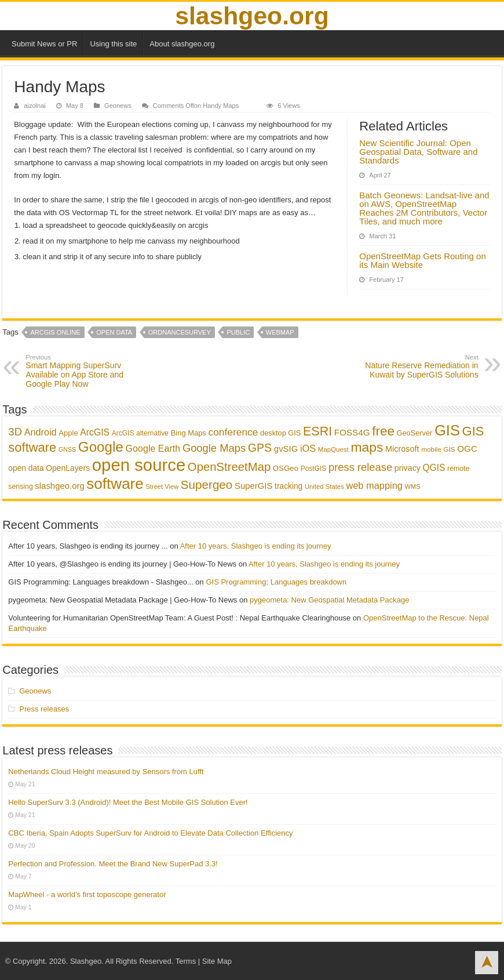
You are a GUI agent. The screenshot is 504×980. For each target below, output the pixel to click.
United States (324, 487)
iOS (308, 448)
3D (15, 432)
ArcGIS (95, 432)
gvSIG (286, 449)
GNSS (67, 449)
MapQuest (333, 449)
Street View (162, 487)
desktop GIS (280, 433)
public (238, 332)
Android (41, 432)
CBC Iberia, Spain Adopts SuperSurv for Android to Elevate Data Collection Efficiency (150, 833)
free (383, 431)
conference (233, 432)
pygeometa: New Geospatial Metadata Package (329, 600)
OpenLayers (68, 468)
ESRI (317, 431)
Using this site (113, 44)
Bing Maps (189, 433)
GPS (260, 448)
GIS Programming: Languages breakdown (276, 582)
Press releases (44, 709)
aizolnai (34, 106)
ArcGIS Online (55, 332)
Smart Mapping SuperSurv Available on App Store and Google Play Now (85, 371)
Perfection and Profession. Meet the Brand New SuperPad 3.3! (113, 864)
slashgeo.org (252, 16)
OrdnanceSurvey (180, 332)
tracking (288, 486)
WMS (412, 487)
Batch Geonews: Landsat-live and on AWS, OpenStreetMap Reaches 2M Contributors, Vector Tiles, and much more (424, 208)
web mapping (374, 485)
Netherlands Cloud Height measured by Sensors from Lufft (106, 772)
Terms (186, 961)
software (115, 484)
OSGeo (286, 468)
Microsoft (402, 449)
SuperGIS (253, 486)
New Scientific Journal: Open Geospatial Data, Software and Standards (418, 152)
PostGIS (314, 469)
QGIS (434, 468)
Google (101, 447)
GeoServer (415, 433)
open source (139, 465)
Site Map (217, 961)
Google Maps (214, 448)
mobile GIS (438, 449)
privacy (408, 468)
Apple (68, 433)
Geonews (118, 106)
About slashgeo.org (182, 44)
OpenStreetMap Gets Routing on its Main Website (422, 260)
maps (367, 447)
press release (360, 467)
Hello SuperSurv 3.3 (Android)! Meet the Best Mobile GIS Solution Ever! (128, 802)
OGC (467, 449)
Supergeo (207, 484)
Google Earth (153, 448)
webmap (280, 332)
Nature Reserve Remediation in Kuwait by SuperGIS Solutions (419, 366)
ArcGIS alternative (140, 433)
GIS (447, 430)
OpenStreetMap (229, 467)
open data (114, 332)
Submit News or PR (44, 44)
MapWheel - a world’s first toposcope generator (87, 894)
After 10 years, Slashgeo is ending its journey (256, 546)
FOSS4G (352, 432)
